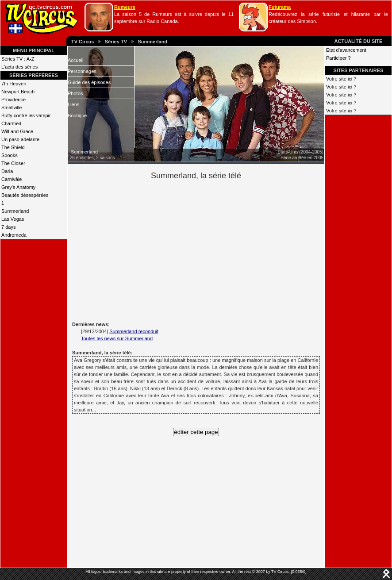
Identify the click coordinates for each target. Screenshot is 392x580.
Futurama (280, 7)
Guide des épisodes (89, 82)
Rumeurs (125, 7)
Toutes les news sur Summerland (117, 338)
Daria (7, 171)
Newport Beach (18, 92)
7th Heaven (14, 84)
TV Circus (83, 42)
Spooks (10, 155)
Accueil (75, 60)
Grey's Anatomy (18, 187)
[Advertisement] (211, 250)
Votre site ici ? (341, 79)
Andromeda (14, 235)
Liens (73, 104)
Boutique (77, 115)
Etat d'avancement (346, 50)
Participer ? (338, 58)
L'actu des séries (19, 67)
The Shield (13, 147)
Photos (75, 93)
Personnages (82, 71)
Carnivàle (12, 179)
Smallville (12, 108)
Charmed (11, 123)
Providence (13, 100)
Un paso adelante (20, 139)
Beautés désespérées (25, 195)
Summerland (152, 42)
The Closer (13, 163)
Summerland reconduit (134, 331)
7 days (8, 227)
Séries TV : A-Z (18, 59)
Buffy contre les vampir (26, 115)
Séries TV (116, 42)
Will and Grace (17, 131)
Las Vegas (13, 219)
